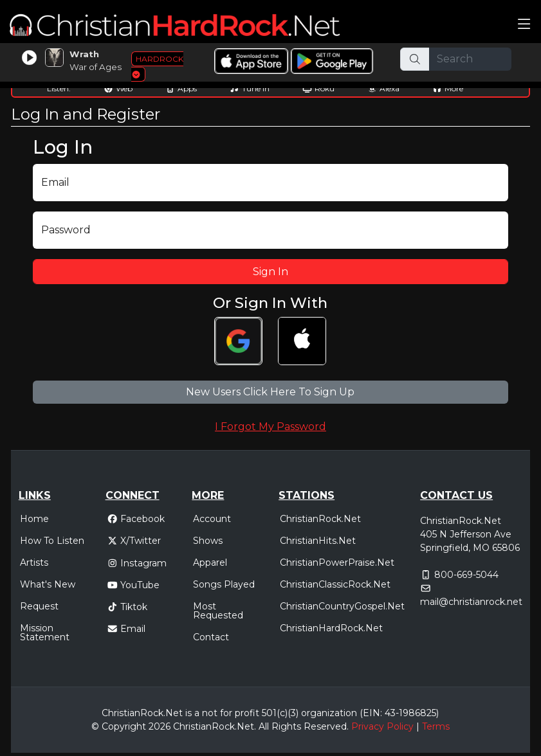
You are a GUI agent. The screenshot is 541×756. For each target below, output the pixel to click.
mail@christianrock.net (471, 602)
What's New (48, 584)
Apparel (210, 562)
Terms (436, 726)
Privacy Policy (382, 726)
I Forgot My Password (270, 427)
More (448, 88)
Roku (318, 88)
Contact (211, 637)
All (264, 726)
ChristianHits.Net (318, 541)
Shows (208, 541)
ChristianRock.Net (320, 519)
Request (39, 606)
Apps (181, 88)
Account (212, 519)
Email (126, 629)
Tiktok (127, 607)
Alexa (383, 88)
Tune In (250, 88)
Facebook (136, 519)
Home (34, 519)
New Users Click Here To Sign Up (270, 392)
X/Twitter (134, 541)
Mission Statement (45, 633)
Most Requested (218, 611)
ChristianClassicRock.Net (335, 584)
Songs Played (224, 584)
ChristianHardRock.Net (331, 628)
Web (118, 88)
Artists (34, 562)
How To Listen (52, 541)
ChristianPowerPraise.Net (337, 562)
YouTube (133, 585)
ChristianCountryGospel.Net (342, 606)
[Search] (470, 59)
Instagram (137, 563)
